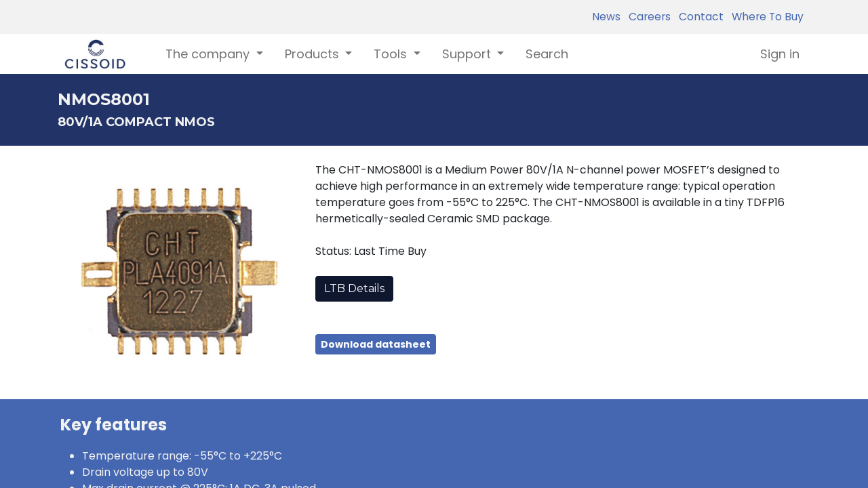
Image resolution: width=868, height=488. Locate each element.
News (606, 17)
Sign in (780, 54)
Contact (698, 17)
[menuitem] (547, 54)
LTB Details (354, 288)
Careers (647, 17)
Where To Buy (765, 17)
